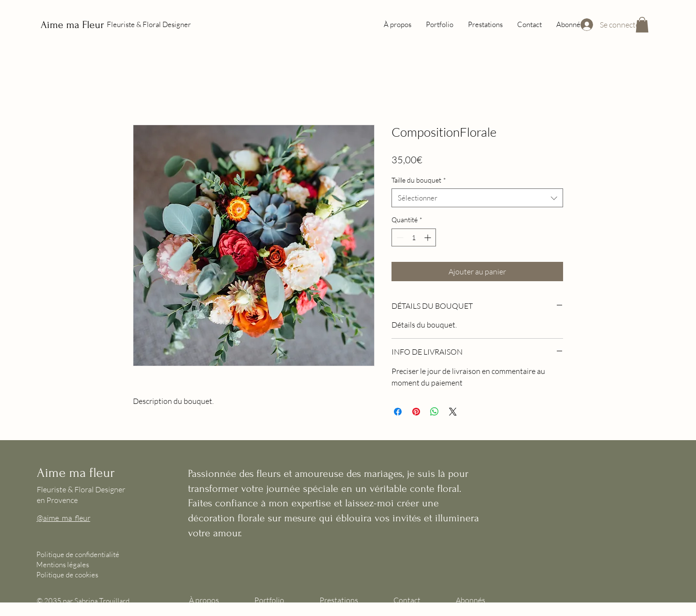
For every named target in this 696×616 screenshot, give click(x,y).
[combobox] (477, 198)
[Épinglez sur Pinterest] (416, 412)
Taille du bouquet (419, 180)
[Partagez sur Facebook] (398, 412)
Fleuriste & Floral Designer (149, 24)
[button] (642, 25)
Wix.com (83, 611)
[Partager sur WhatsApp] (435, 412)
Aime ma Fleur (72, 25)
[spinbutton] (414, 237)
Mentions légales (63, 565)
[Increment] (428, 237)
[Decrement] (399, 237)
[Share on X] (453, 412)
